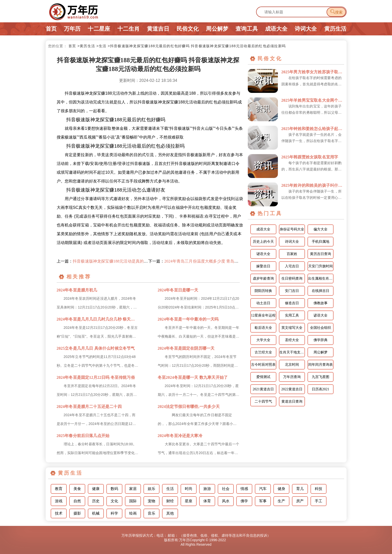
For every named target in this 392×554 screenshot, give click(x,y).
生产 (281, 501)
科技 (319, 489)
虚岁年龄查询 (263, 279)
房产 (300, 501)
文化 (114, 501)
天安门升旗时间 (321, 266)
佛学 (244, 501)
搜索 (336, 12)
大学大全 (263, 340)
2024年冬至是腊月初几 (77, 290)
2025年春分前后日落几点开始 (83, 436)
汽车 (263, 489)
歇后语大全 (263, 328)
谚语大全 (321, 315)
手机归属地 (321, 242)
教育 (59, 489)
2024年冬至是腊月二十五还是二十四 (89, 407)
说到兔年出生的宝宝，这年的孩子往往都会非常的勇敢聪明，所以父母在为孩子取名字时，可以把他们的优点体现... (312, 110)
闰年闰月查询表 (321, 365)
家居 (133, 489)
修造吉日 (292, 303)
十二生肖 (129, 29)
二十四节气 (263, 402)
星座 (189, 501)
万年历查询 (292, 377)
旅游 (207, 489)
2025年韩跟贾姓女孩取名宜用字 (310, 157)
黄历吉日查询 (321, 254)
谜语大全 (263, 254)
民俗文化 (188, 29)
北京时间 (292, 365)
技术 (59, 513)
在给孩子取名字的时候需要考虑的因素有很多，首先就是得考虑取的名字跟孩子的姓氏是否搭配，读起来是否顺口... (312, 82)
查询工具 (247, 29)
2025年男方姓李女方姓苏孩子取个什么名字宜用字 (313, 72)
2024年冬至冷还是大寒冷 (180, 436)
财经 (170, 501)
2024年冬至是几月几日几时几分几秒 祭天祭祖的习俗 (98, 319)
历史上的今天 (263, 242)
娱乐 (151, 489)
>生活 (101, 46)
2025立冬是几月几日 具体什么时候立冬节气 (96, 348)
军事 (263, 501)
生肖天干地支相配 (292, 352)
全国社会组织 (321, 328)
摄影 (77, 513)
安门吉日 (292, 291)
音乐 (151, 513)
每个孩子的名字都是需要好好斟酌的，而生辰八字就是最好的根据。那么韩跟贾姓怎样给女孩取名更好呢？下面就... (312, 167)
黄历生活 (335, 29)
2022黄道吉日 (292, 389)
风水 (226, 501)
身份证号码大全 (292, 229)
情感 (244, 489)
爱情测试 (263, 377)
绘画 (133, 513)
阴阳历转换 (263, 291)
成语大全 (276, 29)
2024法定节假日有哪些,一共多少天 (189, 407)
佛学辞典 (321, 340)
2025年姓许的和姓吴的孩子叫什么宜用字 (313, 185)
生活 (170, 489)
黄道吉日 (158, 29)
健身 (281, 489)
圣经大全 (292, 340)
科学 (114, 513)
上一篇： (102, 261)
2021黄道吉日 (263, 389)
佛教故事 (321, 303)
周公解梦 (217, 29)
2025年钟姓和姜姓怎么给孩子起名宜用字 (313, 129)
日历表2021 (321, 389)
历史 (96, 501)
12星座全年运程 (263, 315)
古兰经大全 (263, 352)
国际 (133, 501)
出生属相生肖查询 (321, 279)
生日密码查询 (292, 279)
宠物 (151, 501)
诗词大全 (306, 29)
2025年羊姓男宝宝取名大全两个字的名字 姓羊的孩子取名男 (313, 100)
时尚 (189, 489)
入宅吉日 (292, 266)
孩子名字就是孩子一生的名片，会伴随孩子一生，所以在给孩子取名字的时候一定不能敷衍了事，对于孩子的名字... (312, 138)
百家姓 (292, 254)
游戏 (59, 501)
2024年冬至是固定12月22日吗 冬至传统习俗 (96, 377)
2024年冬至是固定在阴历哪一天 (186, 348)
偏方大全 (321, 229)
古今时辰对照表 (263, 365)
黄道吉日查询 (292, 402)
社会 (226, 489)
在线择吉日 (321, 291)
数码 (114, 489)
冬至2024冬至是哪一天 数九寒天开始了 (193, 377)
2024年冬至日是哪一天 (178, 290)
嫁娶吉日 (263, 266)
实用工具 (292, 315)
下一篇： (194, 261)
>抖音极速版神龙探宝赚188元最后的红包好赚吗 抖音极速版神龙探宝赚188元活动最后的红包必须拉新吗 (197, 46)
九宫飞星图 (321, 377)
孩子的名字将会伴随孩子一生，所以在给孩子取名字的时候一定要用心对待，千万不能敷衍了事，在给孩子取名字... (312, 195)
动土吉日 (263, 303)
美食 (77, 489)
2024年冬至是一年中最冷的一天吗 (188, 319)
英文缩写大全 (292, 328)
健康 (96, 489)
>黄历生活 (86, 46)
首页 (51, 29)
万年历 (72, 29)
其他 (170, 513)
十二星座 (99, 29)
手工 (319, 501)
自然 (77, 501)
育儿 (300, 489)
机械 (96, 513)
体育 (207, 501)
